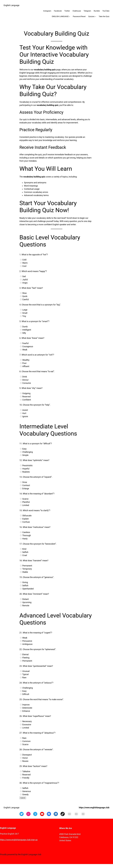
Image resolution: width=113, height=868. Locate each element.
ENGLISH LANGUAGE (60, 16)
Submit (23, 798)
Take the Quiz (104, 16)
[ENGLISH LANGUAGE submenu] (69, 16)
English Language (12, 5)
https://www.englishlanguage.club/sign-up (19, 840)
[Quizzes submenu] (95, 16)
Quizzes (91, 16)
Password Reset (79, 16)
